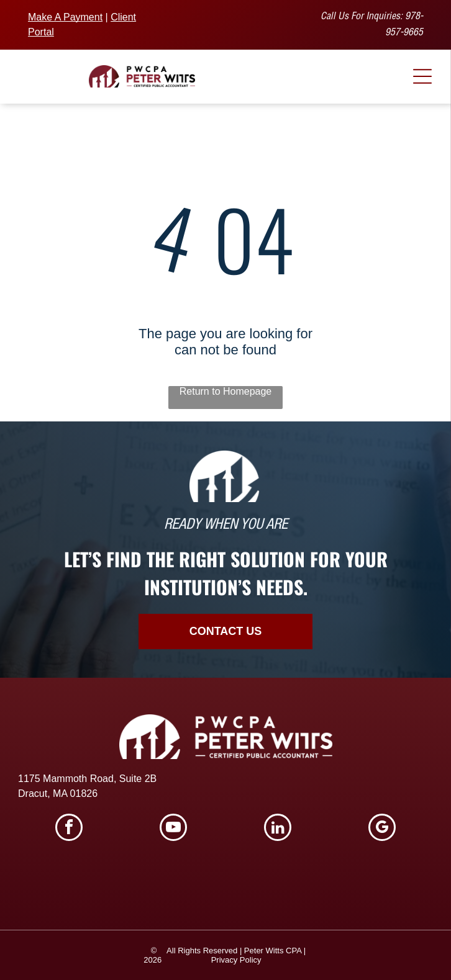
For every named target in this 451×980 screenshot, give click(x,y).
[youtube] (173, 829)
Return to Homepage (226, 391)
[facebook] (69, 829)
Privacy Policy (236, 960)
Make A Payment (65, 17)
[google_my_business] (382, 829)
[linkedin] (278, 829)
